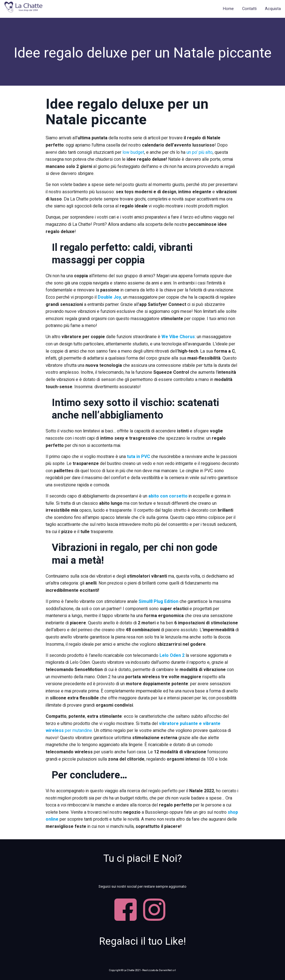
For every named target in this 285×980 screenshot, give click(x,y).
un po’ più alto (200, 152)
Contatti (249, 9)
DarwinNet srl (167, 970)
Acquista (273, 9)
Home (228, 9)
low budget (133, 152)
